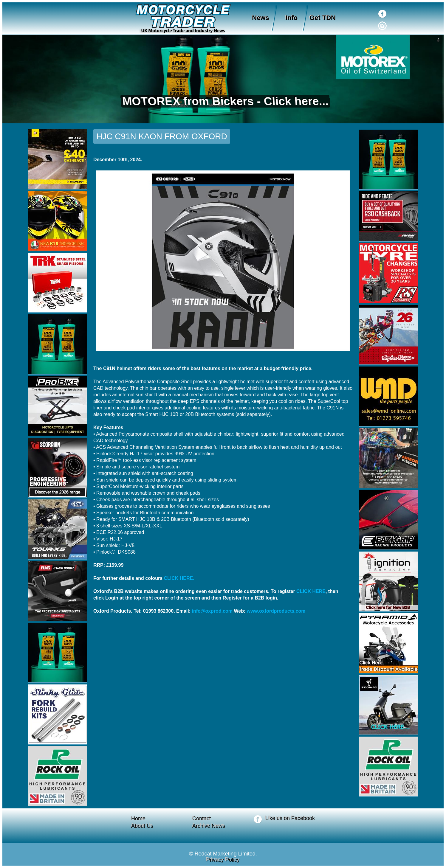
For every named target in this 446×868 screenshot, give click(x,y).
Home (138, 819)
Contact (202, 819)
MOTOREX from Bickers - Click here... (223, 101)
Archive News (209, 826)
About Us (142, 826)
